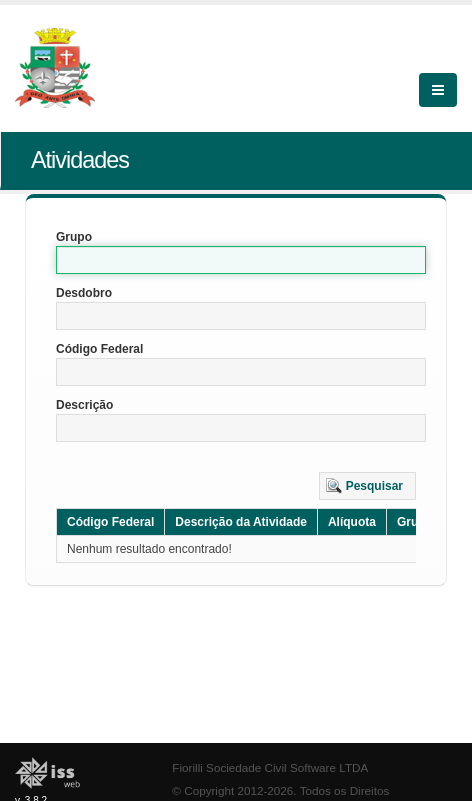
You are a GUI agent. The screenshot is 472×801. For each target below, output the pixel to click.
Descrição (84, 405)
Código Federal (99, 349)
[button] (367, 486)
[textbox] (241, 260)
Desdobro (84, 293)
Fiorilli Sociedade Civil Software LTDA (270, 767)
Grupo (74, 237)
